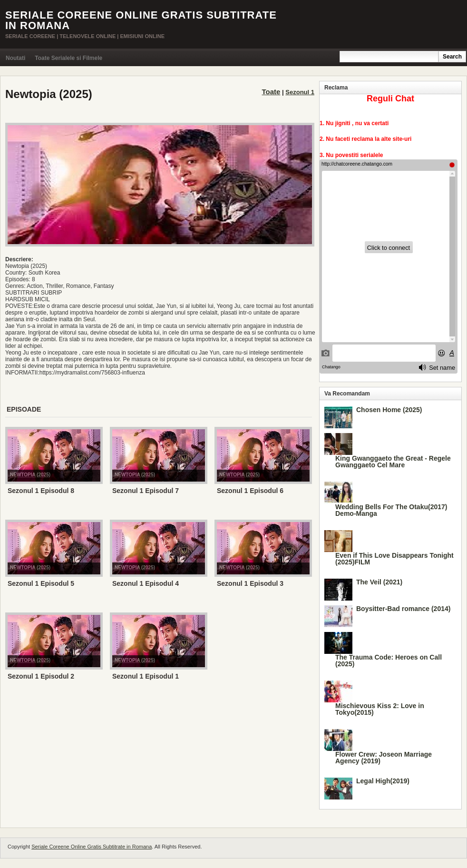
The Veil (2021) (379, 582)
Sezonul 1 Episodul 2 (41, 676)
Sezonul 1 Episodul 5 (41, 583)
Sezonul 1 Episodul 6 (250, 491)
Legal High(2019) (383, 781)
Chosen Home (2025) (389, 410)
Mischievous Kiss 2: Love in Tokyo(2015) (380, 709)
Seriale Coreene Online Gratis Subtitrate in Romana (141, 20)
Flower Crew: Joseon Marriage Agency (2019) (384, 758)
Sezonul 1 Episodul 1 (146, 676)
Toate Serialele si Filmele (68, 58)
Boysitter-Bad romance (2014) (403, 609)
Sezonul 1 (300, 92)
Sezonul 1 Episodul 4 (146, 583)
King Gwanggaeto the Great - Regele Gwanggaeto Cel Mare (393, 462)
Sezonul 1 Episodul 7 (146, 491)
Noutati (15, 58)
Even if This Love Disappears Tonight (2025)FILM (394, 559)
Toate (271, 92)
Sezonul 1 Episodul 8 (41, 491)
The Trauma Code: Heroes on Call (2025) (389, 661)
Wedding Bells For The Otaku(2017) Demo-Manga (391, 510)
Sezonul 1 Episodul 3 (250, 583)
